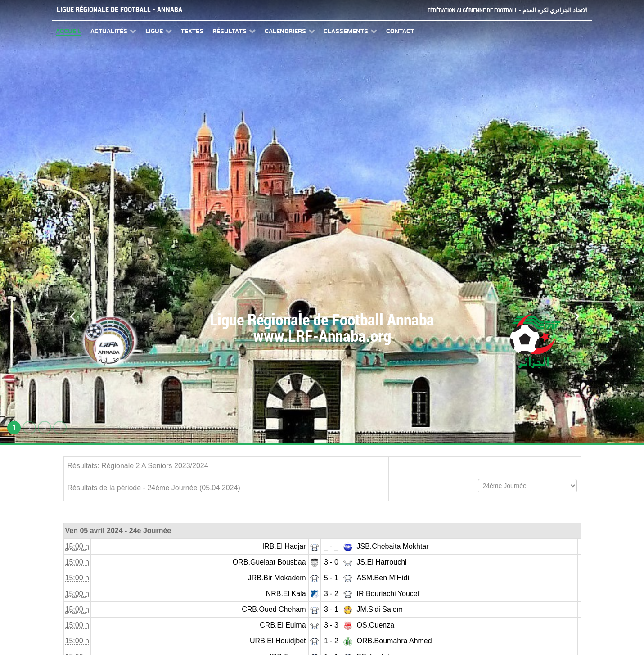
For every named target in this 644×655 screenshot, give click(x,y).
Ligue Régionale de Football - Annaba (119, 10)
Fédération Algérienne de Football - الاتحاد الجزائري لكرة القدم (508, 10)
